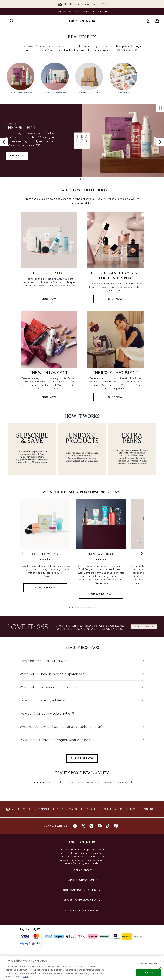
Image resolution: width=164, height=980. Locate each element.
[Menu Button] (5, 21)
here (26, 976)
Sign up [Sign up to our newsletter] (149, 809)
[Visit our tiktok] (108, 826)
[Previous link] (22, 553)
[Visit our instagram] (91, 826)
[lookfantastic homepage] (82, 21)
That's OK (148, 973)
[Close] (160, 968)
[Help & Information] (82, 880)
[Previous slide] (4, 142)
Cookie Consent (82, 870)
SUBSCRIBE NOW (82, 758)
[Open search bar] (12, 21)
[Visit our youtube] (100, 826)
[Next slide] (160, 142)
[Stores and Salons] (82, 911)
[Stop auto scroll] (160, 108)
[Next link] (142, 553)
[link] (148, 21)
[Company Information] (82, 890)
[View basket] (157, 21)
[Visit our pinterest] (116, 826)
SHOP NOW (17, 156)
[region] (82, 968)
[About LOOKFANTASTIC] (82, 900)
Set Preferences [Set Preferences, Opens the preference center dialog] (148, 964)
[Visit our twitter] (83, 826)
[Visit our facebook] (75, 826)
